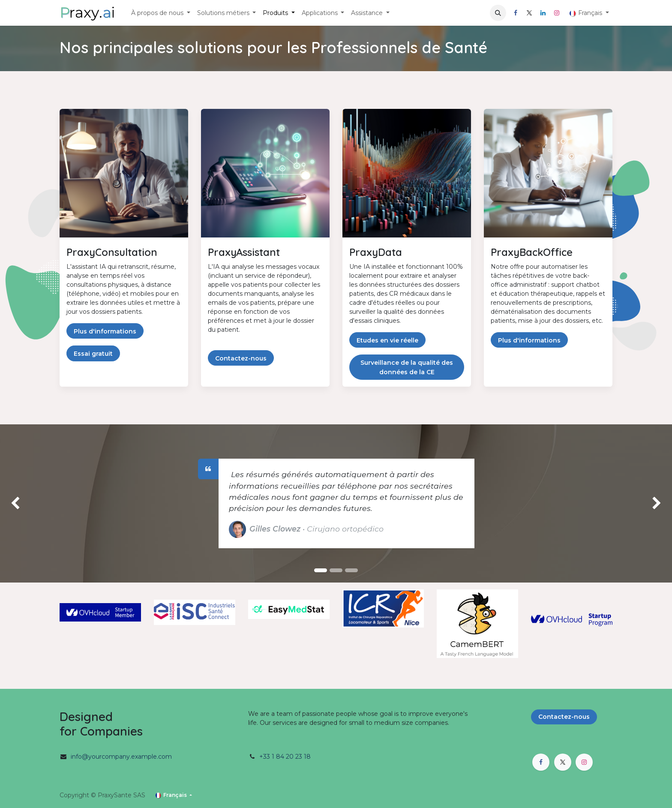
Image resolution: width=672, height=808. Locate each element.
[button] (498, 13)
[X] (529, 13)
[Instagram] (557, 13)
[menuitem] (161, 13)
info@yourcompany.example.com (121, 757)
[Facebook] (516, 13)
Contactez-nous (564, 717)
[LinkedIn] (543, 13)
